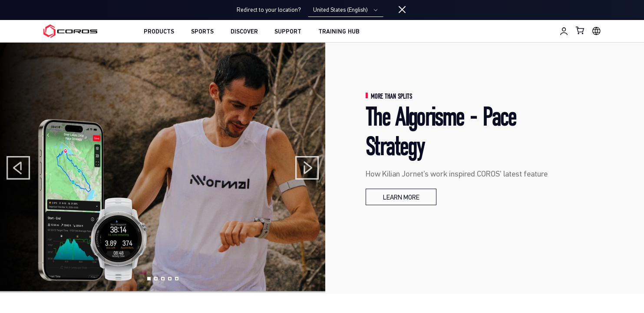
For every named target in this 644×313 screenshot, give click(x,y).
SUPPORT (288, 32)
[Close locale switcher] (402, 10)
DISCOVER (244, 32)
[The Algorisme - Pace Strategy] (401, 197)
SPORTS (202, 32)
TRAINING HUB (339, 32)
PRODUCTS (159, 32)
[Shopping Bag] (580, 30)
